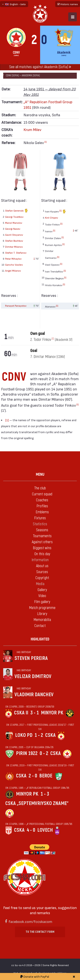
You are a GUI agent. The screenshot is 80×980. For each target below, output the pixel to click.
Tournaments (42, 536)
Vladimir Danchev (34, 695)
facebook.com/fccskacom (30, 921)
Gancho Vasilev (14, 265)
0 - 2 (44, 753)
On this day (42, 554)
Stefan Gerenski (17, 211)
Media (40, 584)
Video (42, 596)
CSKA (50, 735)
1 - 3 (45, 794)
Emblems (42, 512)
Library (42, 614)
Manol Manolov (14, 223)
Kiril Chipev (52, 218)
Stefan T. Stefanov (16, 253)
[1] (46, 142)
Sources (42, 572)
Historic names (68, 4)
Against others (42, 542)
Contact (40, 626)
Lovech (45, 830)
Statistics (40, 524)
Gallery (42, 590)
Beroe (46, 776)
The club (40, 488)
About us (42, 566)
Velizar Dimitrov (33, 676)
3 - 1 (35, 713)
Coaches (42, 500)
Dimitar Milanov (14, 247)
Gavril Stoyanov (14, 235)
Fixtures (40, 518)
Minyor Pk (52, 713)
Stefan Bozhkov (14, 241)
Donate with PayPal (35, 976)
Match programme (42, 608)
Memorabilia (42, 620)
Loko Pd (24, 735)
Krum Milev (32, 129)
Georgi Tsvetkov (14, 217)
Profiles (42, 506)
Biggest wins (42, 548)
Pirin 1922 (27, 753)
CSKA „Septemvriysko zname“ (37, 803)
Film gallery (42, 602)
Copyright (42, 578)
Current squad (42, 494)
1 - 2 (39, 735)
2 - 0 (33, 776)
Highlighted (40, 639)
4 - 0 (31, 830)
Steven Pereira (31, 658)
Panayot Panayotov (16, 306)
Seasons (42, 530)
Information (40, 560)
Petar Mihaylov (13, 259)
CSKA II (21, 713)
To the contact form (40, 932)
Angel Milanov (13, 271)
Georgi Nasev (13, 229)
